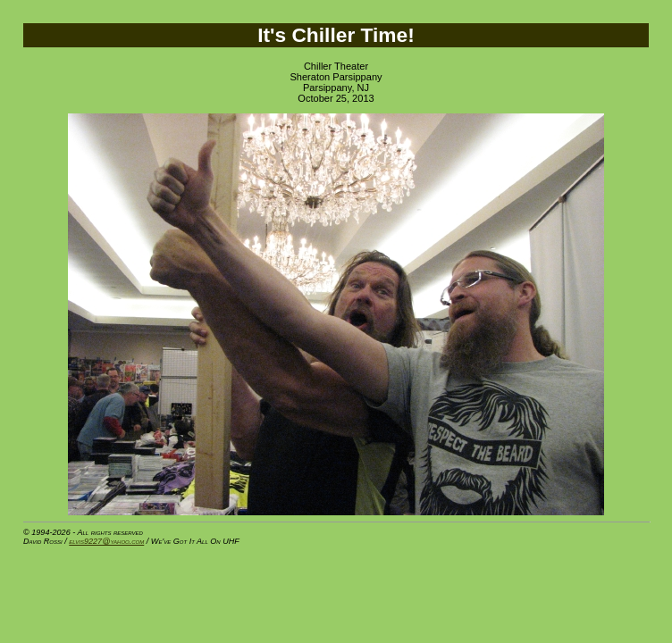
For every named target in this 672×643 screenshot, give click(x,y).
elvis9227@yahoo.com (106, 541)
